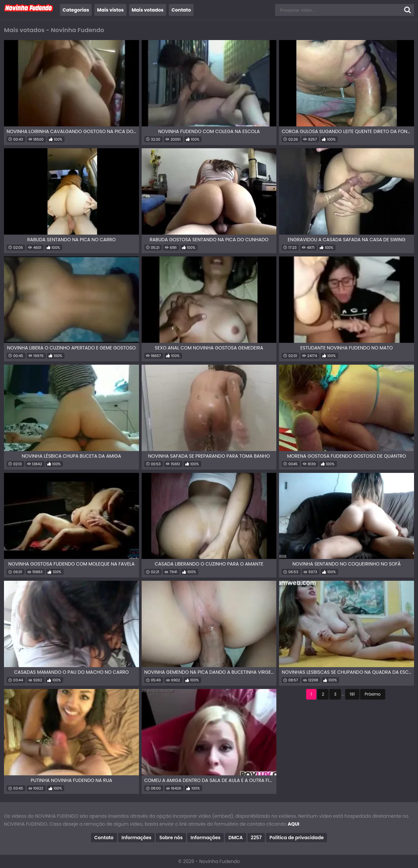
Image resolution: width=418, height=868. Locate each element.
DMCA (235, 838)
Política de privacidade (297, 838)
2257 (256, 838)
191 (352, 694)
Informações (136, 838)
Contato (181, 10)
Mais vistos (110, 10)
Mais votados (148, 10)
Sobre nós (171, 838)
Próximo (373, 694)
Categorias (76, 10)
